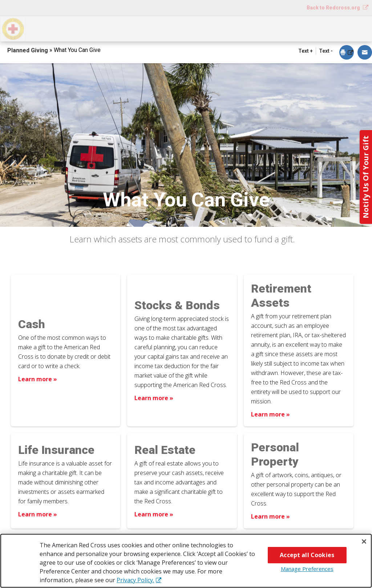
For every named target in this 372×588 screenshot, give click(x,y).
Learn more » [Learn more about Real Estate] (154, 514)
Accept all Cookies (307, 555)
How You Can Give (61, 28)
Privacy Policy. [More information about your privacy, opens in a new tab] (135, 580)
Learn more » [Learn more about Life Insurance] (38, 514)
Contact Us (347, 28)
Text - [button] (326, 51)
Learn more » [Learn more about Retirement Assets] (270, 414)
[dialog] (347, 53)
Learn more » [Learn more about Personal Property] (270, 516)
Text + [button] (306, 51)
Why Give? (243, 28)
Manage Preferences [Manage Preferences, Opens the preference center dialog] (307, 569)
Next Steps (195, 28)
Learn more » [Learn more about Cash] (38, 379)
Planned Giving (28, 50)
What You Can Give (133, 28)
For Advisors (294, 28)
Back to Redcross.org (334, 8)
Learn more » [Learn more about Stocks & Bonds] (154, 398)
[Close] (364, 541)
